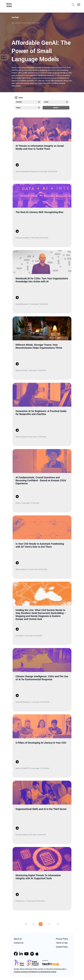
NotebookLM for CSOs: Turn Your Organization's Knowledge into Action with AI (42, 280)
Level (56, 102)
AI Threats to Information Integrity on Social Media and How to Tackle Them (40, 147)
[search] (73, 5)
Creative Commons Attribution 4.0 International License (35, 972)
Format (28, 102)
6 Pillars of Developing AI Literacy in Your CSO (41, 743)
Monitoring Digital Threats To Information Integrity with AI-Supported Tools (38, 877)
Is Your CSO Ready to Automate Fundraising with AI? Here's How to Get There (40, 545)
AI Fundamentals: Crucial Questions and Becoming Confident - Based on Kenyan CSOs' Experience (41, 480)
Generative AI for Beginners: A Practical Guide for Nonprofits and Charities (41, 413)
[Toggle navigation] (79, 5)
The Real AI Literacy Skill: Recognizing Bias (39, 212)
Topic (28, 108)
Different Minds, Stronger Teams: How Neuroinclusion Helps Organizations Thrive (39, 346)
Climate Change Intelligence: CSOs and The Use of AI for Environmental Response (42, 678)
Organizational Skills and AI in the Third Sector (41, 809)
